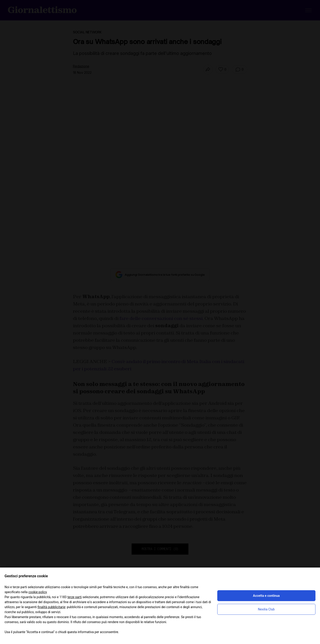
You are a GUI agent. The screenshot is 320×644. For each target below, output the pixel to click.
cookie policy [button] (38, 592)
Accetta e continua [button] (266, 596)
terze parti (74, 597)
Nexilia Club (266, 609)
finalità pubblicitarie (51, 607)
